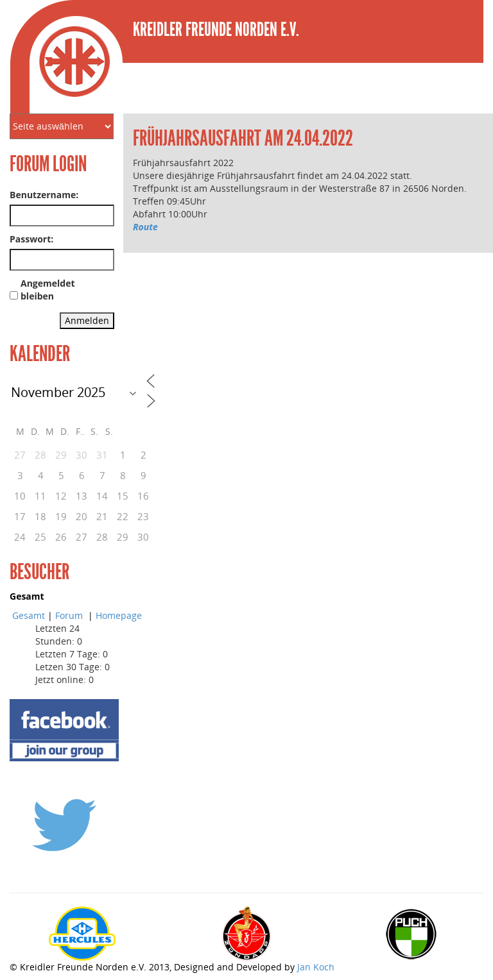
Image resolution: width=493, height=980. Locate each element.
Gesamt (29, 615)
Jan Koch (316, 967)
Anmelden (87, 320)
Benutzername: (44, 195)
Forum (70, 615)
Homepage (119, 615)
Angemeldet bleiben (48, 290)
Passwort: (31, 239)
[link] (134, 240)
